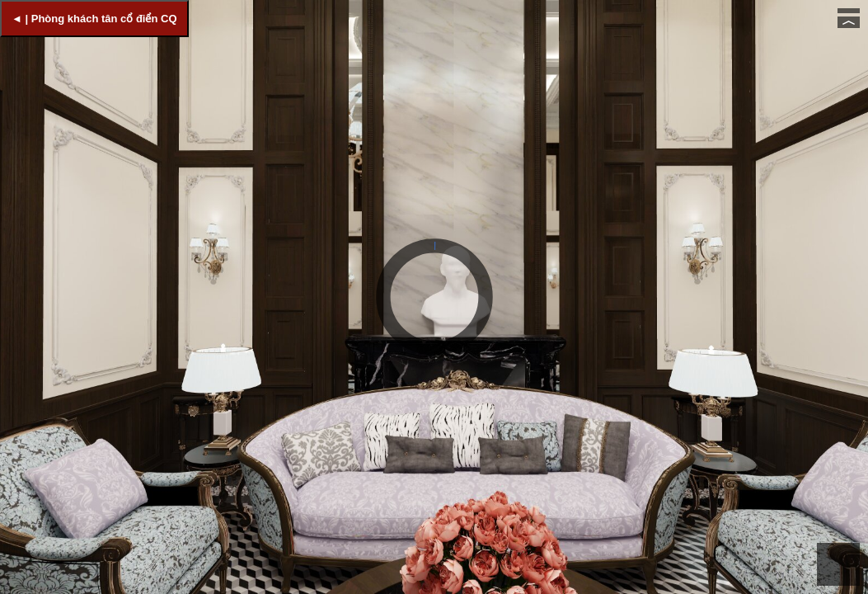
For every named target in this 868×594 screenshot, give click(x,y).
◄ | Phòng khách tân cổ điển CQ (94, 19)
